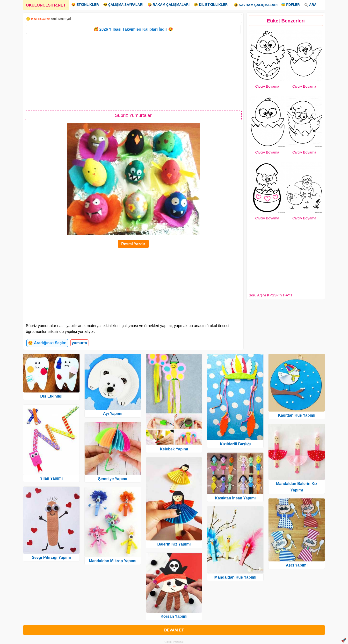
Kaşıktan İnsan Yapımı (235, 498)
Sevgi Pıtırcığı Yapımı (51, 557)
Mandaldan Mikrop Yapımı (113, 561)
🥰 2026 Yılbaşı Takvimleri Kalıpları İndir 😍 (133, 29)
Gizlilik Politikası (174, 642)
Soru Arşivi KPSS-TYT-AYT (271, 295)
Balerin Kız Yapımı (174, 544)
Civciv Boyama (267, 86)
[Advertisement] (133, 72)
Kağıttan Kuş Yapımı (297, 415)
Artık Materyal (61, 19)
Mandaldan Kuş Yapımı (235, 577)
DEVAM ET (174, 630)
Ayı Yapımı (113, 414)
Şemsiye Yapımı (113, 479)
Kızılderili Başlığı (235, 444)
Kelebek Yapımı (174, 449)
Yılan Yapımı (51, 478)
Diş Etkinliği (51, 396)
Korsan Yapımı (174, 616)
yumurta (79, 343)
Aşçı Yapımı (297, 565)
